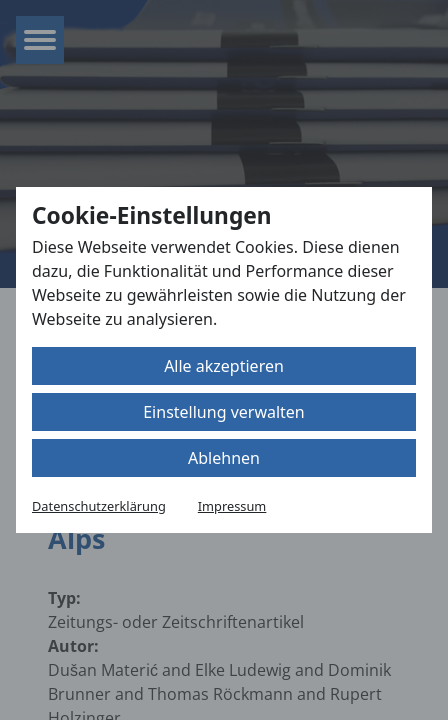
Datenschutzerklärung (99, 506)
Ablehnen (224, 458)
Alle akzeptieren (224, 366)
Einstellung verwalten (224, 412)
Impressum (232, 506)
